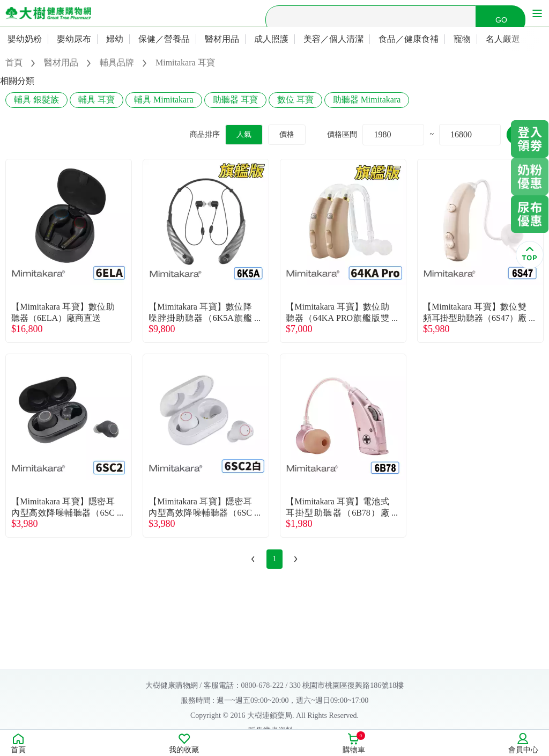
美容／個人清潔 (333, 39)
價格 (287, 134)
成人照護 (271, 39)
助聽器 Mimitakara (367, 100)
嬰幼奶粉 (25, 39)
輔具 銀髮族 (36, 100)
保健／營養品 (164, 39)
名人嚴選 (503, 39)
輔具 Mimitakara (164, 100)
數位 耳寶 (295, 100)
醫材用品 (222, 39)
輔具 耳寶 (97, 100)
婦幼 (115, 39)
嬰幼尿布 (74, 39)
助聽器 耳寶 (235, 100)
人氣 (244, 134)
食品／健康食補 (409, 39)
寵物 (462, 39)
